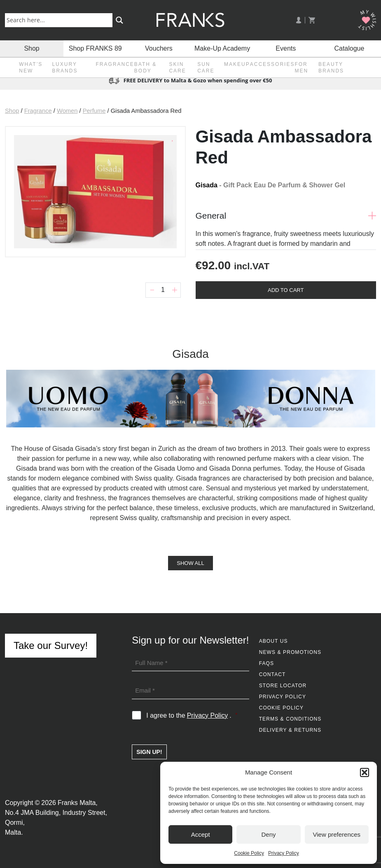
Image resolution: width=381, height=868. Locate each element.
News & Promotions (290, 652)
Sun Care (206, 68)
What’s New (31, 68)
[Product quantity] (163, 290)
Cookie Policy (249, 853)
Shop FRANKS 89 (95, 48)
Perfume (94, 111)
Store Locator (283, 686)
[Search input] (60, 20)
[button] (365, 772)
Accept (201, 834)
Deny (268, 834)
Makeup (237, 64)
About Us (273, 641)
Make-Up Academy (222, 48)
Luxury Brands (65, 68)
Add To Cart (286, 290)
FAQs (266, 663)
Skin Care (177, 68)
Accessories (272, 64)
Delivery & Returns (290, 730)
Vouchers (159, 48)
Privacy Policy (284, 853)
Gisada (207, 185)
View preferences (337, 834)
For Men (301, 68)
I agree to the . (192, 716)
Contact (272, 674)
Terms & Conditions (290, 719)
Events (286, 48)
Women (67, 111)
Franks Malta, (78, 803)
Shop (32, 48)
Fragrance (115, 64)
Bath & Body (145, 68)
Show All (190, 563)
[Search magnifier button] (119, 20)
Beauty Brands (331, 68)
